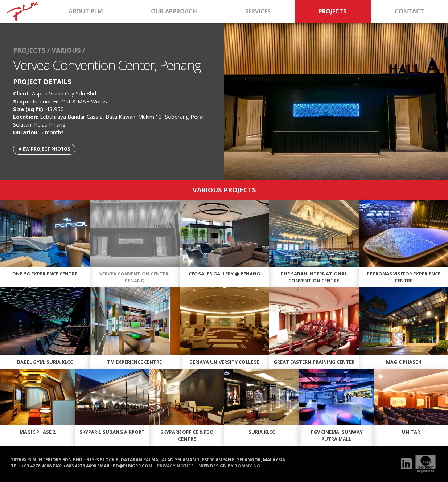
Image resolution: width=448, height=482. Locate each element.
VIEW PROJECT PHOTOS (44, 149)
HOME (22, 11)
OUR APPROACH (174, 11)
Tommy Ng (247, 466)
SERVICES (258, 11)
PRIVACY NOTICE (175, 466)
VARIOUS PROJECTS (224, 189)
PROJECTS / (31, 50)
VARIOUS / (68, 50)
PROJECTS (332, 11)
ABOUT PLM (86, 11)
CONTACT (409, 11)
